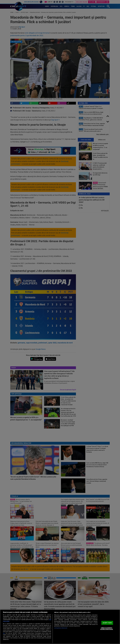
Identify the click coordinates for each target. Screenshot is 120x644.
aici (4, 633)
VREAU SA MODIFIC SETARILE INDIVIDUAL (107, 629)
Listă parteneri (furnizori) (61, 628)
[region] (60, 627)
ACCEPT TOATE (107, 623)
